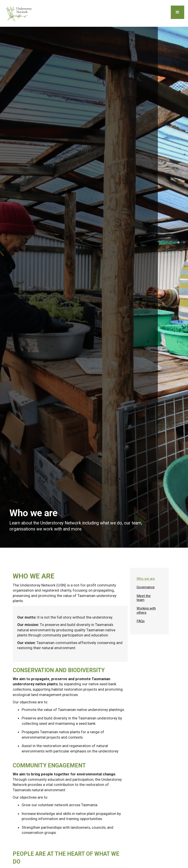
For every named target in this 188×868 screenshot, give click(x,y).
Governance (146, 587)
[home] (20, 13)
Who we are (146, 579)
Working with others (146, 610)
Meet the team (144, 598)
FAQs (141, 621)
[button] (177, 12)
